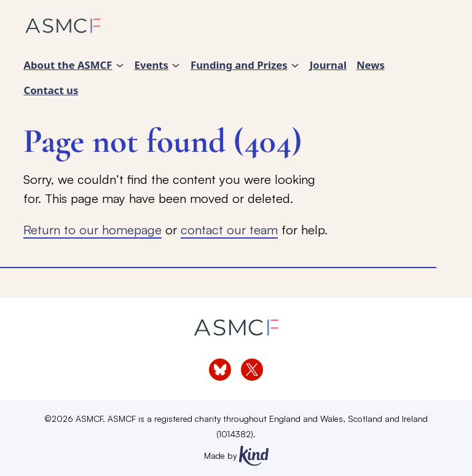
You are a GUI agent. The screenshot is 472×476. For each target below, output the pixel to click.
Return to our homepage (92, 229)
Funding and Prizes (239, 65)
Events (151, 65)
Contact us (51, 90)
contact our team (229, 229)
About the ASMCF (68, 65)
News (371, 65)
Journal (328, 65)
